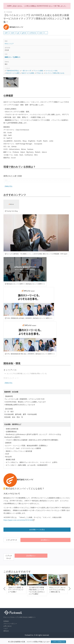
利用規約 (6, 621)
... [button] (46, 33)
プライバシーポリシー (10, 624)
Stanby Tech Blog (11, 211)
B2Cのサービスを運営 (13, 73)
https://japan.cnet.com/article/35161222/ (18, 520)
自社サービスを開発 (28, 73)
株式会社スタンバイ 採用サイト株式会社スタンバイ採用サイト (25, 284)
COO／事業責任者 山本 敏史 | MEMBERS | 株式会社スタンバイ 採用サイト (29, 318)
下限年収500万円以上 (13, 71)
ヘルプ (5, 628)
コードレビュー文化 (51, 71)
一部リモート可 (26, 71)
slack (41, 33)
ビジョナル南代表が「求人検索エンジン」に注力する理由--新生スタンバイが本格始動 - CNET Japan (36, 254)
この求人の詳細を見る (58, 642)
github (24, 33)
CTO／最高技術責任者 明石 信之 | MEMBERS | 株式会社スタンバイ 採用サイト (30, 354)
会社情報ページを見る (37, 530)
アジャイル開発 (38, 71)
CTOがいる (40, 73)
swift (6, 33)
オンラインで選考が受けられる (55, 73)
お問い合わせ (8, 626)
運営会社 (6, 631)
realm (13, 33)
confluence (33, 33)
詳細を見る (9, 186)
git (18, 33)
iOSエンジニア (9, 44)
